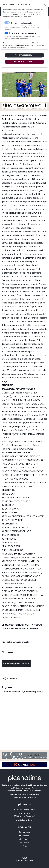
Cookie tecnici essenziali (22, 23)
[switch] (7, 33)
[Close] (45, 5)
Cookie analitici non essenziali (24, 33)
